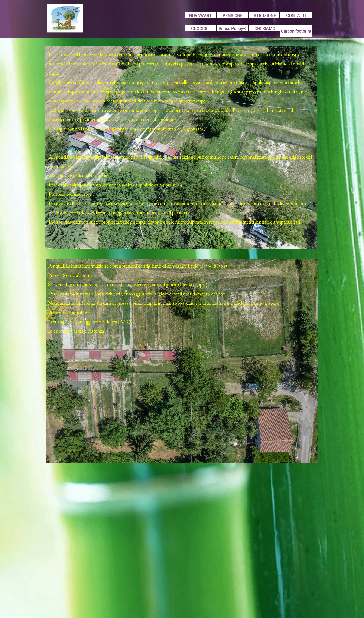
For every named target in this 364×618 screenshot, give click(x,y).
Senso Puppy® (232, 28)
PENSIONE (233, 15)
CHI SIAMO (265, 28)
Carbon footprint (296, 31)
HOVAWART (200, 15)
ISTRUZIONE (264, 15)
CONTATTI (296, 15)
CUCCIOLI (200, 28)
